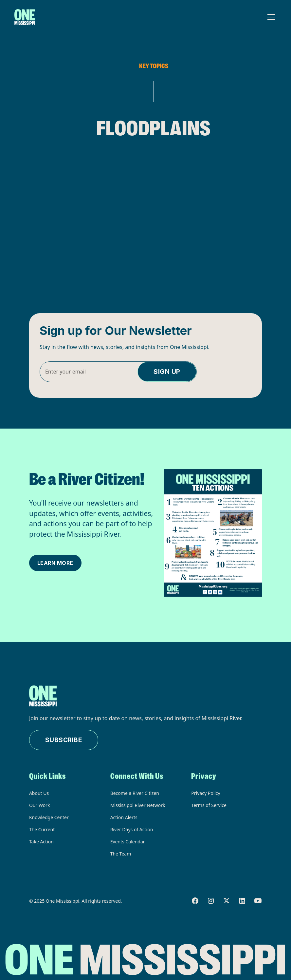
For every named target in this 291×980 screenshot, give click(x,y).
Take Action (41, 842)
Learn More (55, 563)
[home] (25, 17)
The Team (121, 854)
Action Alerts (124, 817)
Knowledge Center (49, 817)
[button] (270, 17)
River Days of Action (132, 829)
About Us (39, 793)
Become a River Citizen (135, 793)
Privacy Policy (206, 793)
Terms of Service (209, 805)
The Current (42, 829)
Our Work (39, 805)
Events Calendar (128, 842)
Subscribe (64, 740)
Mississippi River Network (138, 805)
